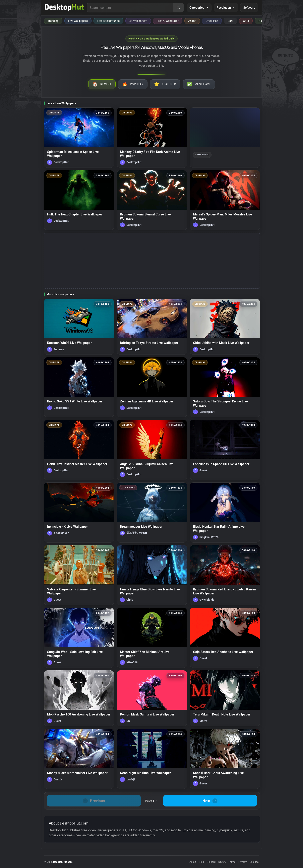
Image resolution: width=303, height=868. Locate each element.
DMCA (222, 862)
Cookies (254, 862)
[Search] (178, 8)
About (193, 862)
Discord (211, 862)
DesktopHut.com (63, 862)
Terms (232, 862)
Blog (201, 862)
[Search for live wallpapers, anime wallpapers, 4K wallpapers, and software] (130, 8)
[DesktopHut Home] (64, 8)
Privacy (243, 862)
